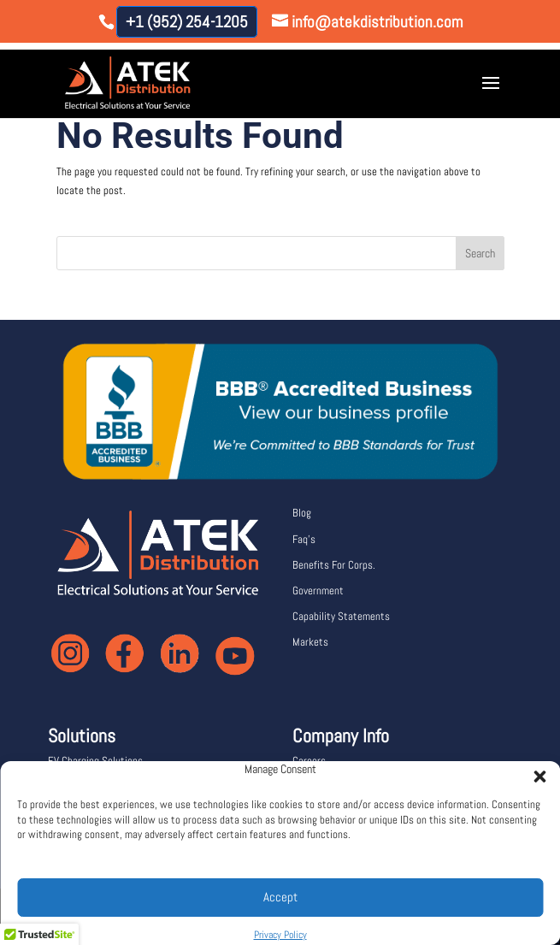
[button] (534, 771)
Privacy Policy (280, 935)
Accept (280, 897)
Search (480, 253)
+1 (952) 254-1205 (187, 22)
